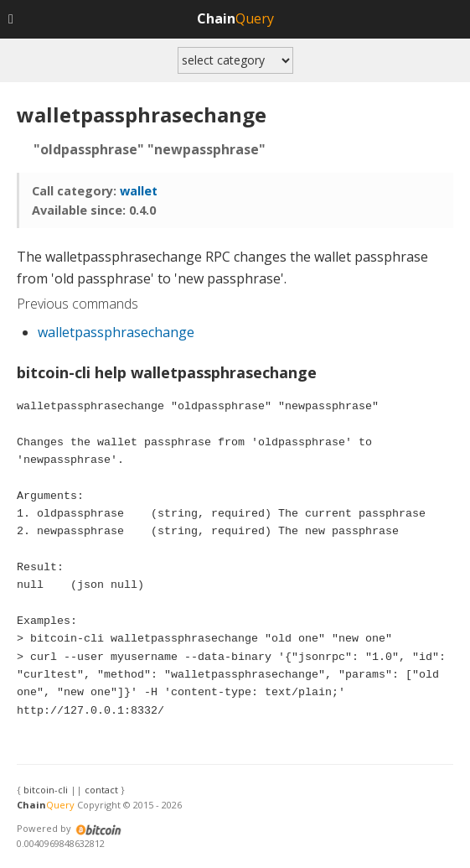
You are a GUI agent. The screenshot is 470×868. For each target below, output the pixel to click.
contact (101, 790)
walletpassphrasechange (116, 332)
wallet (139, 191)
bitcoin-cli (46, 790)
